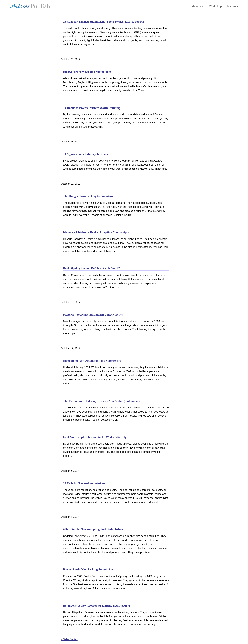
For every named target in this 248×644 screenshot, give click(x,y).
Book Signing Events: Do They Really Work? (91, 268)
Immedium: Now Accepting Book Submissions (92, 361)
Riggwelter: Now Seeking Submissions (87, 72)
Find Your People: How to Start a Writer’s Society (95, 437)
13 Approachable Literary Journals (85, 154)
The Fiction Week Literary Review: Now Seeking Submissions (102, 401)
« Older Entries (69, 639)
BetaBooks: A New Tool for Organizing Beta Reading (96, 606)
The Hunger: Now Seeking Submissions (88, 196)
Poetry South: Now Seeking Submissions (89, 569)
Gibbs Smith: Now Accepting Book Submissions (93, 529)
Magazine (198, 6)
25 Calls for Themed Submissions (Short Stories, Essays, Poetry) (104, 22)
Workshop (215, 6)
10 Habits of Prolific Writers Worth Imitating (92, 108)
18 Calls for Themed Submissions (84, 483)
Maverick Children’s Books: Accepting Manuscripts (96, 232)
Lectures (232, 6)
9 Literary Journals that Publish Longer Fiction (93, 315)
